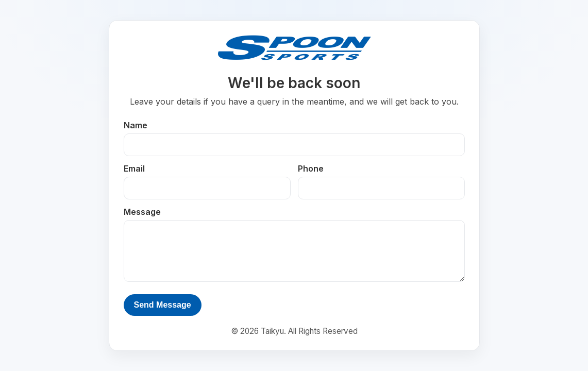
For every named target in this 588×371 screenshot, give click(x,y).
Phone (311, 168)
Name (136, 125)
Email (134, 168)
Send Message (163, 305)
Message (142, 212)
